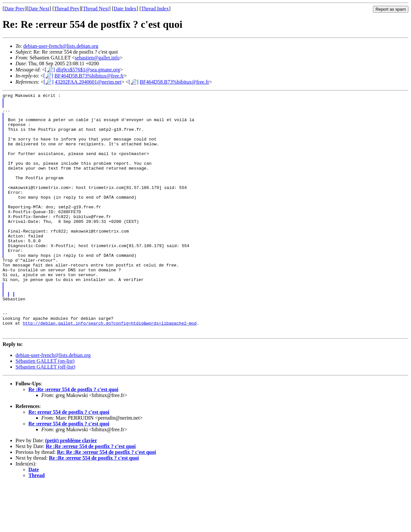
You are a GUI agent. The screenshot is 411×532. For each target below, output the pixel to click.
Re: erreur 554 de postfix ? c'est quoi (69, 460)
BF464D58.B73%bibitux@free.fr (89, 76)
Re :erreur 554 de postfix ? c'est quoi (69, 472)
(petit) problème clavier (71, 489)
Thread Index (155, 9)
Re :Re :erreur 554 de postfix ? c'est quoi (73, 438)
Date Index (125, 9)
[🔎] (50, 70)
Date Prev (15, 9)
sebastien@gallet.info (97, 58)
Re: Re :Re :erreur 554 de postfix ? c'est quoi (106, 501)
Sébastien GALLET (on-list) (45, 409)
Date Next (39, 9)
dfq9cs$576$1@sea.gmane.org (88, 70)
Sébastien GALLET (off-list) (45, 415)
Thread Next (96, 9)
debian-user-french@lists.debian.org (61, 46)
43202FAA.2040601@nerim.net (88, 82)
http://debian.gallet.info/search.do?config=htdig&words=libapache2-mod (109, 370)
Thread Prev (67, 9)
